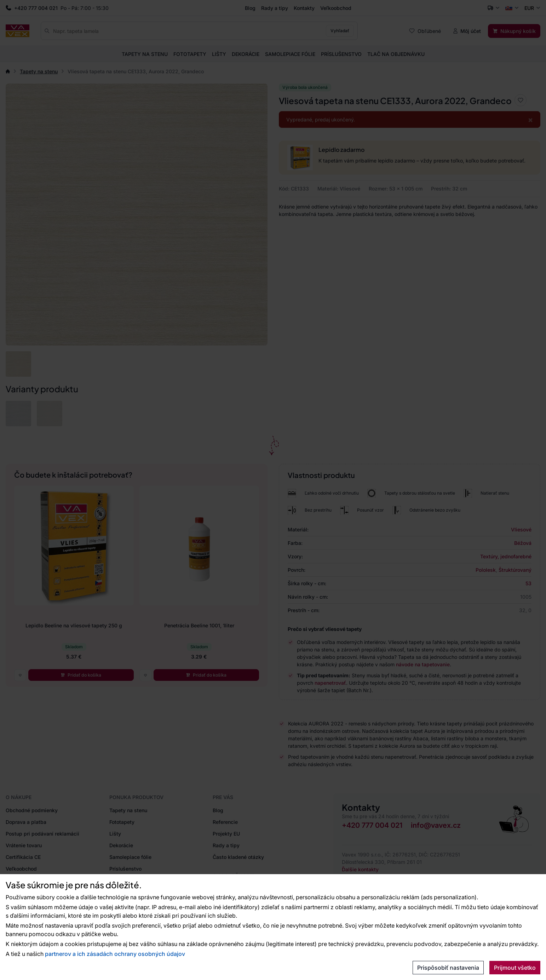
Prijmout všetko (515, 968)
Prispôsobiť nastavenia (448, 968)
